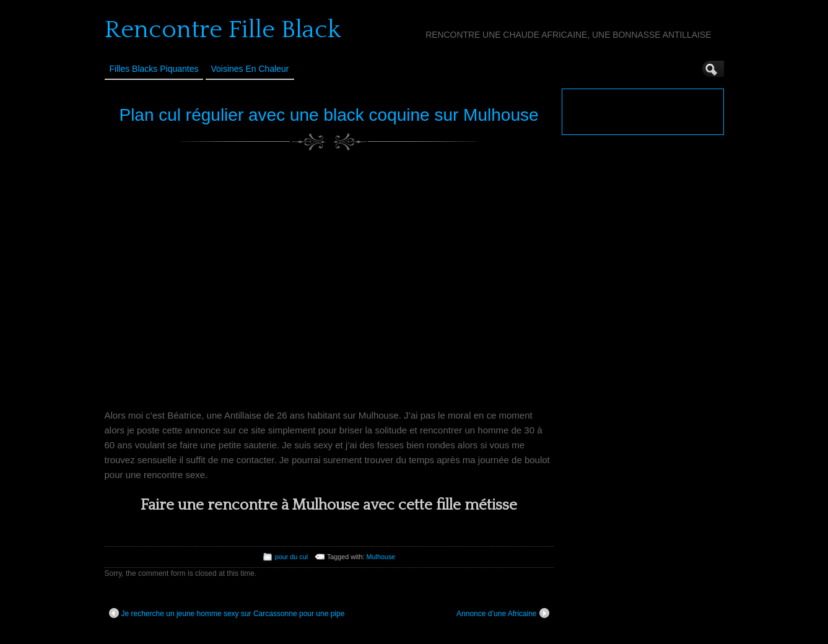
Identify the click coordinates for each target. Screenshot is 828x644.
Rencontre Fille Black (223, 30)
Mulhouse (381, 557)
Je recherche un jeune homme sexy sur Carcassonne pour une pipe (227, 613)
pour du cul (291, 557)
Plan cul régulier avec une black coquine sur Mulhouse (329, 115)
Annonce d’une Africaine (503, 613)
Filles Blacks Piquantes (154, 69)
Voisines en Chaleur (250, 69)
